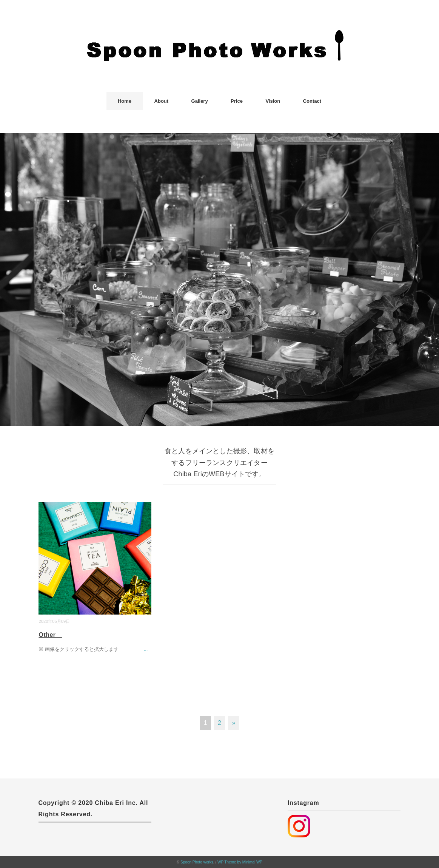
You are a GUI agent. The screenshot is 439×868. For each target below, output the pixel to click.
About (162, 101)
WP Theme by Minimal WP (240, 862)
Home (125, 101)
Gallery (200, 101)
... (146, 649)
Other (50, 635)
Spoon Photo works (197, 862)
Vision (273, 101)
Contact (312, 101)
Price (237, 101)
